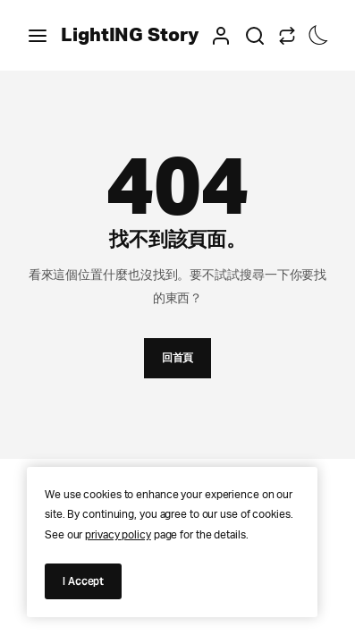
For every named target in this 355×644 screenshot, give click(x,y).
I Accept (83, 581)
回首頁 (178, 357)
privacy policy (118, 535)
